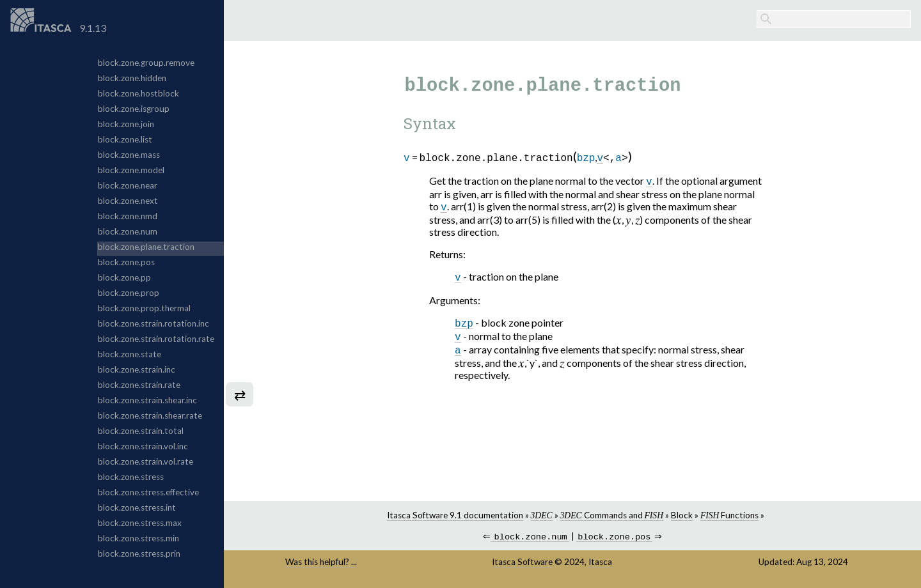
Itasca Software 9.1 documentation (455, 515)
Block (682, 515)
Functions (729, 515)
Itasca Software (522, 563)
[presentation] (619, 221)
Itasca (600, 563)
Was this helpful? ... (321, 563)
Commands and (612, 515)
